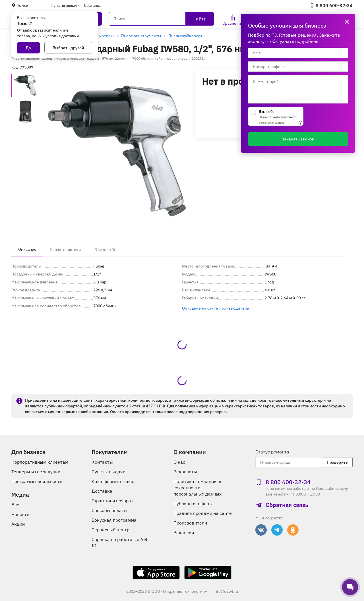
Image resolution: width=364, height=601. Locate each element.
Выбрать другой (68, 48)
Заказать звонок (298, 139)
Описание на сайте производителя (216, 308)
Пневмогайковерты (187, 36)
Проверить (337, 462)
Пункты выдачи (65, 5)
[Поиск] (161, 19)
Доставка (92, 5)
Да (28, 48)
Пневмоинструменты (141, 36)
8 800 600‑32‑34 (331, 5)
